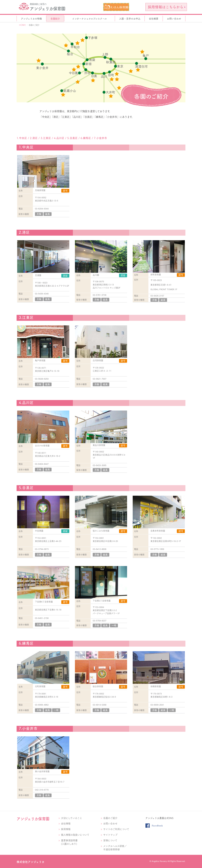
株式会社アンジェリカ (31, 862)
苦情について (110, 840)
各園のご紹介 (110, 818)
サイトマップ (110, 835)
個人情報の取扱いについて (75, 835)
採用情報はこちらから (167, 7)
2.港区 (34, 138)
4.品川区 (59, 138)
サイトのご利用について (116, 829)
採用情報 (66, 829)
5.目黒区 (72, 138)
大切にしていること (72, 818)
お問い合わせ (110, 824)
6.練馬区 (86, 138)
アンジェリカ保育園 (47, 9)
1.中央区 (22, 138)
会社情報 (66, 824)
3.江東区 (46, 138)
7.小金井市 (100, 138)
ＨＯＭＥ (22, 25)
